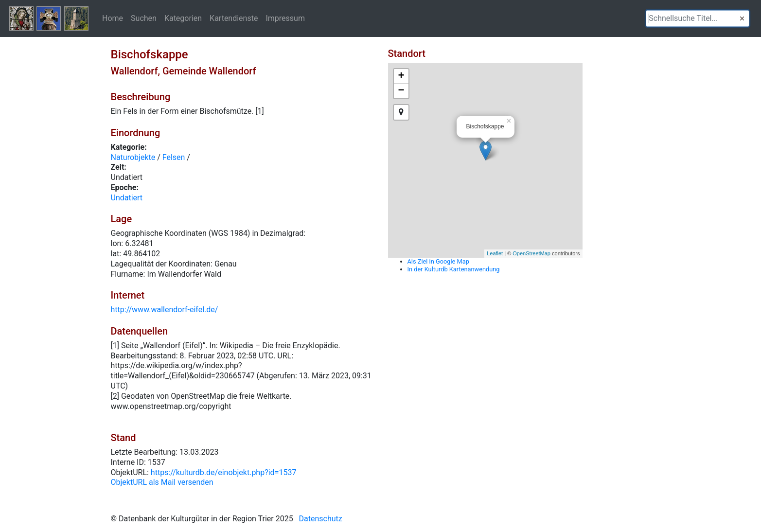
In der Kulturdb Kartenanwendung (454, 269)
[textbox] (698, 18)
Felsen (174, 157)
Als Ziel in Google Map (438, 261)
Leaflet (495, 253)
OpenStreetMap (531, 253)
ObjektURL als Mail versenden (162, 482)
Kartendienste (234, 18)
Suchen (144, 18)
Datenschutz (321, 519)
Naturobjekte (133, 157)
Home (113, 18)
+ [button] (401, 76)
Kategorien (183, 18)
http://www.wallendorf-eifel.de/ (165, 310)
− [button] (401, 91)
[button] (742, 18)
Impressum (285, 18)
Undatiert (127, 198)
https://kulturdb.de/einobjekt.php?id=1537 (224, 472)
